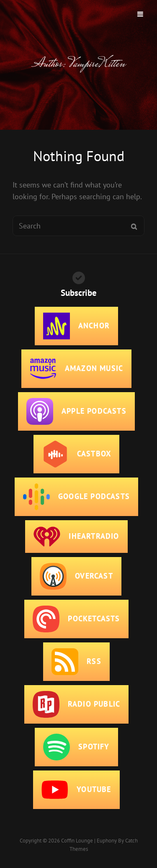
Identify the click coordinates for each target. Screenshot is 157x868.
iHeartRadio (76, 537)
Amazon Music (76, 369)
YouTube (76, 790)
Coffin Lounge (77, 841)
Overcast (76, 576)
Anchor (76, 326)
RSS (76, 662)
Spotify (76, 747)
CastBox (76, 454)
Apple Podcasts (76, 411)
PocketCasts (76, 619)
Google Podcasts (76, 497)
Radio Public (76, 704)
